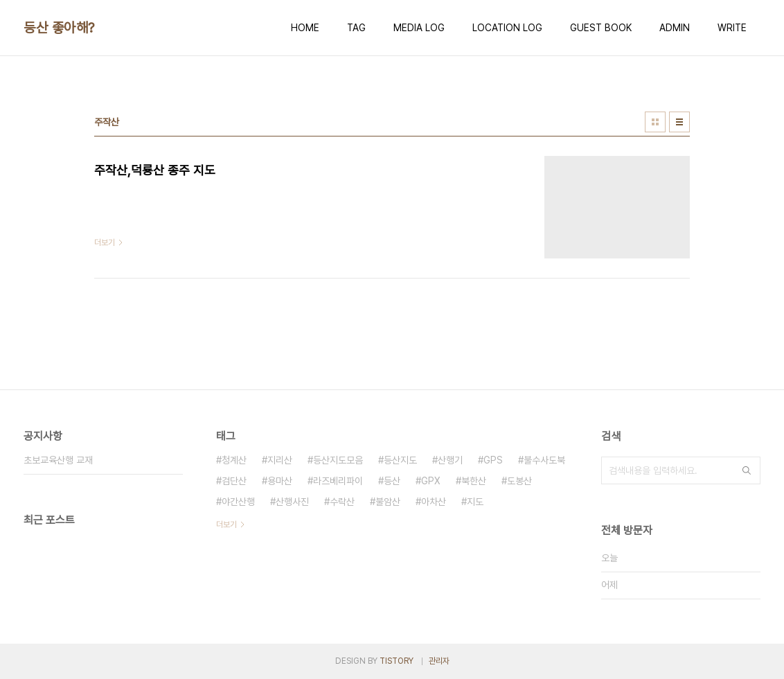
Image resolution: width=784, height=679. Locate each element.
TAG (356, 28)
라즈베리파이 (338, 481)
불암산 (388, 502)
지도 (475, 502)
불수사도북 (544, 460)
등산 (392, 481)
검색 (747, 470)
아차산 (434, 502)
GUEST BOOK (601, 28)
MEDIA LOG (419, 28)
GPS (493, 460)
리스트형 (679, 122)
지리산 (280, 460)
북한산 (474, 481)
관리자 (439, 661)
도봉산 (519, 481)
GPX (431, 481)
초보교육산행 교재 (58, 460)
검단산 (234, 481)
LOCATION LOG (507, 28)
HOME (305, 28)
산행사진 (292, 502)
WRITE (732, 28)
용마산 (280, 481)
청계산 (234, 460)
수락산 (342, 502)
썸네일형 (655, 122)
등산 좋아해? (59, 28)
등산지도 (400, 460)
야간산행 (238, 502)
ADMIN (675, 28)
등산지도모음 (338, 460)
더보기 (226, 524)
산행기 (450, 460)
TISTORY (397, 661)
